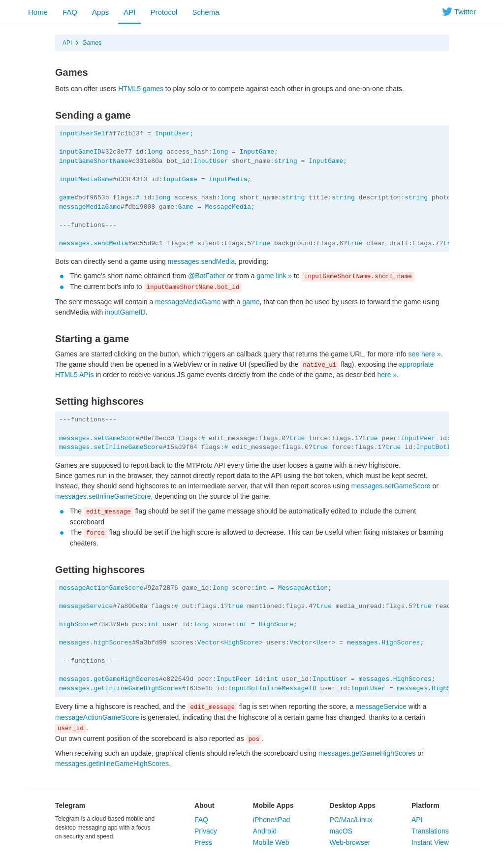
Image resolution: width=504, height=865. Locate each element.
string (286, 161)
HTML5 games (141, 89)
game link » (275, 276)
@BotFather (207, 276)
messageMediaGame (90, 207)
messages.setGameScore (99, 438)
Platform (425, 805)
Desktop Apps (352, 805)
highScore (76, 625)
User (324, 643)
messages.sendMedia (94, 243)
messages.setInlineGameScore (111, 447)
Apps (100, 12)
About (204, 805)
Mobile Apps (273, 805)
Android (265, 831)
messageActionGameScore (101, 588)
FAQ (70, 12)
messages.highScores (95, 643)
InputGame (257, 152)
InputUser (172, 134)
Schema (205, 12)
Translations (430, 831)
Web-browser (350, 842)
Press (203, 842)
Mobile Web (271, 842)
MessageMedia (228, 207)
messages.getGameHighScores (109, 679)
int (261, 588)
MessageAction (303, 588)
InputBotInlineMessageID (272, 689)
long (155, 152)
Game (186, 207)
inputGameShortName (94, 161)
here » (387, 375)
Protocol (164, 12)
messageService (86, 606)
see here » (424, 354)
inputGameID (80, 152)
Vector (209, 643)
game (67, 198)
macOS (341, 831)
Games (92, 43)
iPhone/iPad (272, 820)
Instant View (430, 842)
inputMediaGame (86, 179)
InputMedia (228, 179)
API (129, 12)
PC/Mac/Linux (351, 820)
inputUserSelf (84, 134)
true (263, 243)
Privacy (206, 831)
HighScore (276, 625)
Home (38, 12)
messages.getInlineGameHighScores (121, 689)
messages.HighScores (383, 643)
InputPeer (418, 438)
